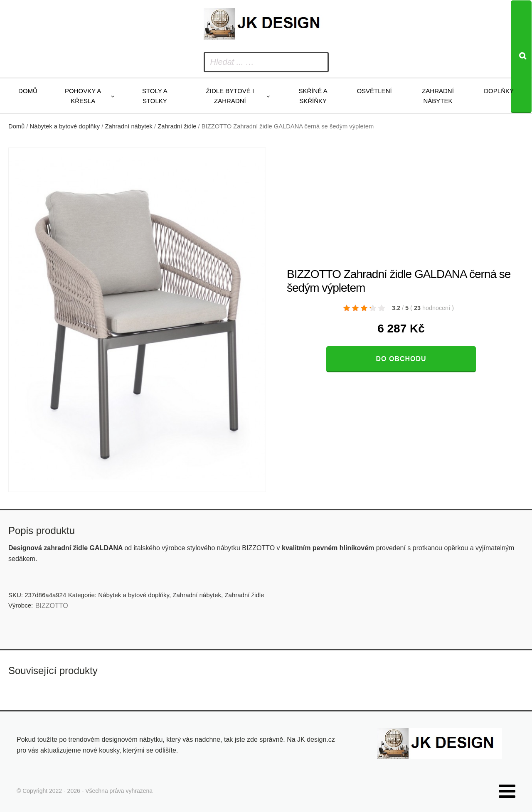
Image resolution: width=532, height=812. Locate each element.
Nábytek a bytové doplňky (65, 126)
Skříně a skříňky (313, 96)
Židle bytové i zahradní (230, 96)
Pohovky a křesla (83, 96)
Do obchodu (401, 359)
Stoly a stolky (155, 96)
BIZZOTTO (52, 606)
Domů (28, 91)
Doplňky (499, 91)
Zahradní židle (177, 126)
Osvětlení (374, 91)
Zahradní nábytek (438, 96)
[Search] (521, 57)
